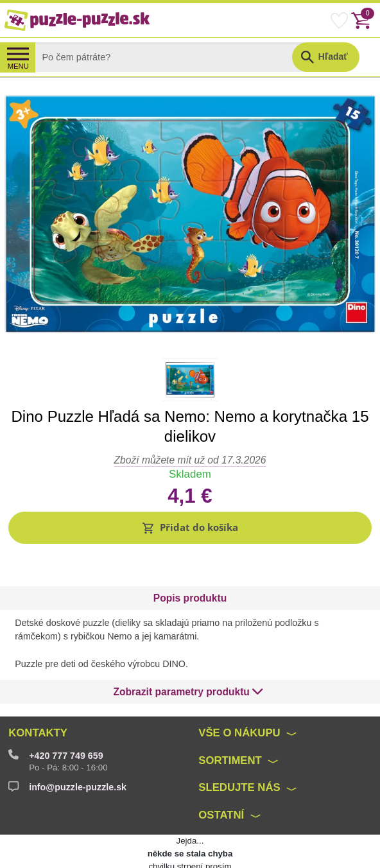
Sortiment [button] (230, 730)
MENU (18, 66)
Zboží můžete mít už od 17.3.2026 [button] (190, 460)
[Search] (174, 57)
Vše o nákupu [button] (239, 703)
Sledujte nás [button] (239, 758)
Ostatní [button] (221, 785)
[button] (190, 528)
